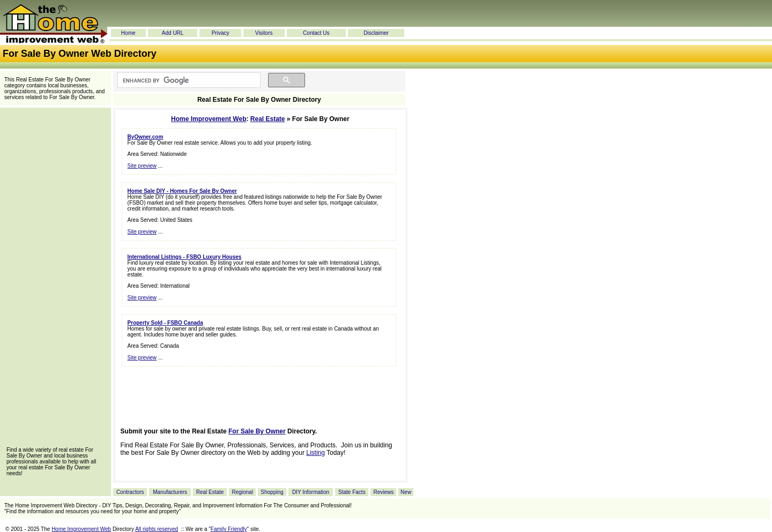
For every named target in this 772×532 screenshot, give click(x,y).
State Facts (352, 492)
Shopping (272, 492)
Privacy (221, 33)
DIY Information (311, 492)
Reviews (383, 492)
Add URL (173, 33)
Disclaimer (376, 33)
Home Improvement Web (209, 119)
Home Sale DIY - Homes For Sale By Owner (182, 191)
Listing (316, 453)
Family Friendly (229, 529)
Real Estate (268, 119)
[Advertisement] (55, 281)
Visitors (264, 33)
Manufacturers (170, 492)
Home (128, 33)
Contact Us (316, 33)
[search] (188, 80)
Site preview (142, 166)
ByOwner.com (146, 137)
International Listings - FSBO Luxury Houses (185, 257)
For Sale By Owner (257, 431)
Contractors (130, 492)
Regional (242, 492)
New (406, 492)
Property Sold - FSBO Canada (165, 323)
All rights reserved (157, 529)
